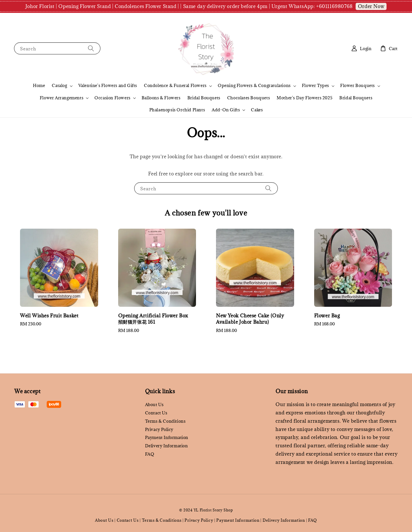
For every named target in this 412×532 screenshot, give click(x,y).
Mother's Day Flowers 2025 (305, 98)
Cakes (257, 110)
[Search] (91, 48)
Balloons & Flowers (161, 98)
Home (39, 85)
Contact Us (156, 413)
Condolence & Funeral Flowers (175, 86)
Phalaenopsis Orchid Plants (177, 110)
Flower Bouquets (357, 86)
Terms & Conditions (165, 421)
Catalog (59, 86)
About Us (154, 405)
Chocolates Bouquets (248, 98)
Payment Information (167, 437)
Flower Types (315, 86)
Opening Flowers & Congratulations (254, 86)
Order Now (371, 6)
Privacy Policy (159, 429)
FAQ (150, 454)
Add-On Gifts (226, 110)
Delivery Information (167, 446)
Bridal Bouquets (204, 98)
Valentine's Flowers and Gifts (108, 85)
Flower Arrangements (62, 98)
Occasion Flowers (112, 98)
